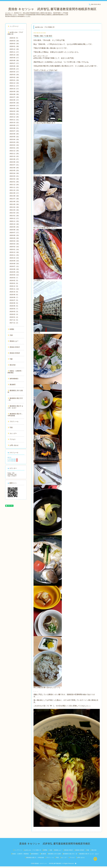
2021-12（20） (15, 185)
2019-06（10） (15, 269)
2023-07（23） (15, 131)
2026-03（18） (15, 41)
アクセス (12, 439)
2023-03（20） (15, 142)
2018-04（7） (14, 309)
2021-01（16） (15, 216)
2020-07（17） (15, 233)
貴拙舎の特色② (14, 353)
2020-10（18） (15, 224)
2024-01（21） (15, 114)
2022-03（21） (15, 176)
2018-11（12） (15, 289)
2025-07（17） (15, 63)
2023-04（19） (15, 139)
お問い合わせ (13, 445)
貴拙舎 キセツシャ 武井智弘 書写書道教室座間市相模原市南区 (51, 9)
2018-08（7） (14, 297)
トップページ (13, 26)
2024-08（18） (15, 94)
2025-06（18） (15, 66)
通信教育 (12, 385)
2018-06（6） (14, 303)
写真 (10, 427)
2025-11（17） (15, 52)
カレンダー (12, 433)
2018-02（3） (14, 314)
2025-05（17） (15, 69)
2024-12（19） (15, 83)
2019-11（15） (15, 255)
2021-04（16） (15, 207)
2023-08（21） (15, 128)
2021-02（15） (15, 213)
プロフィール (13, 422)
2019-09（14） (15, 261)
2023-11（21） (15, 120)
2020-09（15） (15, 227)
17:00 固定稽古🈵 (13, 459)
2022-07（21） (15, 165)
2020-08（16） (15, 230)
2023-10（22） (15, 123)
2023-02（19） (15, 145)
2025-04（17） (15, 72)
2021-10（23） (15, 190)
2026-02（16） (15, 44)
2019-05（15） (15, 272)
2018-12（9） (14, 286)
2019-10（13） (15, 258)
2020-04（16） (15, 241)
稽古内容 (12, 365)
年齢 (10, 359)
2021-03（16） (15, 210)
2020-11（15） (15, 221)
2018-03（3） (14, 311)
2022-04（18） (15, 173)
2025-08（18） (15, 60)
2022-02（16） (15, 179)
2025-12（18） (15, 49)
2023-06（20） (15, 134)
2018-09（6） (14, 295)
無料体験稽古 (13, 379)
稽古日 (9, 457)
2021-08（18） (15, 196)
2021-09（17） (15, 193)
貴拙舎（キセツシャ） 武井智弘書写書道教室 (48, 863)
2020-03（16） (15, 244)
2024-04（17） (15, 106)
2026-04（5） (14, 38)
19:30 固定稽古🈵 (13, 461)
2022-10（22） (15, 156)
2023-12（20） (15, 117)
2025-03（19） (15, 75)
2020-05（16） (15, 238)
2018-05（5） (14, 306)
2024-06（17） (15, 100)
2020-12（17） (15, 218)
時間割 (11, 329)
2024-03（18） (15, 108)
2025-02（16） (15, 77)
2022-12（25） (15, 151)
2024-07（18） (15, 97)
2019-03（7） (14, 278)
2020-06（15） (15, 235)
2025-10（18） (15, 55)
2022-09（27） (15, 159)
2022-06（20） (15, 168)
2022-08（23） (15, 162)
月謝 (10, 335)
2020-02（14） (15, 247)
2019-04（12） (15, 275)
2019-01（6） (14, 283)
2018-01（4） (14, 317)
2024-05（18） (15, 103)
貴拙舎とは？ (13, 341)
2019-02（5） (14, 280)
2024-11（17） (15, 86)
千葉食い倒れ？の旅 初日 (43, 36)
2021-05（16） (15, 204)
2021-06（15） (15, 201)
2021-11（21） (15, 187)
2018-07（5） (14, 300)
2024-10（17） (15, 89)
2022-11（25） (15, 154)
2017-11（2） (14, 323)
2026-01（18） (15, 46)
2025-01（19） (15, 80)
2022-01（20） (15, 182)
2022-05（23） (15, 170)
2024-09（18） (15, 91)
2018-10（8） (14, 292)
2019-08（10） (15, 264)
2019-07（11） (15, 266)
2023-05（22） (15, 137)
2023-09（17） (15, 125)
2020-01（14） (15, 249)
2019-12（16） (15, 252)
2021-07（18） (15, 199)
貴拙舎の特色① (14, 347)
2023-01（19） (15, 148)
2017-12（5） (14, 320)
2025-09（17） (15, 58)
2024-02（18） (15, 111)
